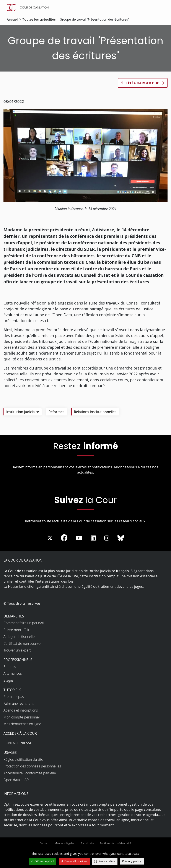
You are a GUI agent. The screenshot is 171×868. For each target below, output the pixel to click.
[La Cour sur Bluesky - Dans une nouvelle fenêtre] (121, 538)
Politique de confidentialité (116, 843)
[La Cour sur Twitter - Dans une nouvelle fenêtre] (50, 538)
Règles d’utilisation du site (23, 759)
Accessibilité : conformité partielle (30, 773)
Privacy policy (132, 861)
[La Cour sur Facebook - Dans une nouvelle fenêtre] (64, 538)
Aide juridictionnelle (19, 637)
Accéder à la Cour (20, 733)
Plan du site (87, 843)
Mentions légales (65, 843)
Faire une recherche (19, 704)
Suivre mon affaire (17, 630)
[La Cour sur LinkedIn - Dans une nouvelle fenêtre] (93, 538)
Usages (10, 752)
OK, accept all (43, 861)
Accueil (12, 20)
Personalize (107, 861)
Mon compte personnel (22, 717)
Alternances (13, 673)
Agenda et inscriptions (21, 710)
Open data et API (16, 780)
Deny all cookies (74, 861)
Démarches (14, 616)
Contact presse (18, 743)
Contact (44, 843)
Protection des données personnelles (32, 766)
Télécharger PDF (142, 83)
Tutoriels (12, 690)
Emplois (10, 667)
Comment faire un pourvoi (24, 623)
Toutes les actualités (39, 20)
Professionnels (18, 660)
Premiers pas (14, 697)
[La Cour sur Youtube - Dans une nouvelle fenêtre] (79, 538)
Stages (8, 680)
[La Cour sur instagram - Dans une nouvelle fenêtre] (107, 538)
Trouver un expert (17, 650)
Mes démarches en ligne (22, 724)
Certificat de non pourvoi (22, 643)
